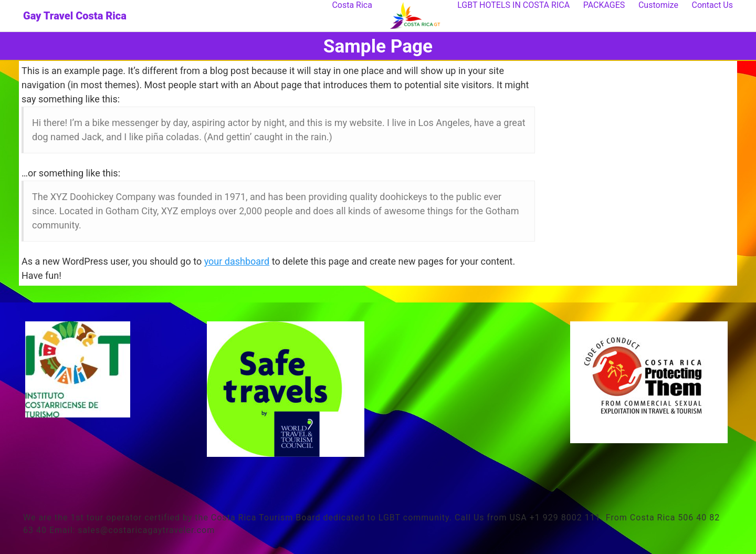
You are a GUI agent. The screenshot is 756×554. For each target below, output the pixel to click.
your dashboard (237, 261)
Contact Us (712, 5)
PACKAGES (604, 5)
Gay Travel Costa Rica (75, 16)
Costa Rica (352, 5)
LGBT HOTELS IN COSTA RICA (513, 5)
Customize (658, 5)
